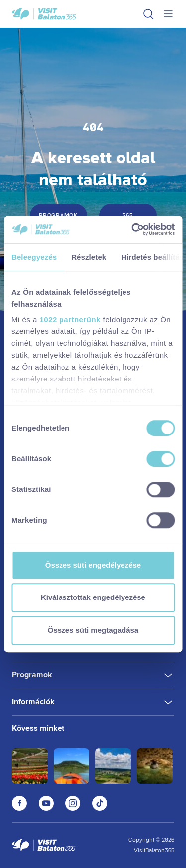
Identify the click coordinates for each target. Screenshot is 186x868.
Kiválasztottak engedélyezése (93, 597)
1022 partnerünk (70, 319)
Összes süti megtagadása (93, 630)
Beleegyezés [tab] (34, 257)
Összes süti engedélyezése (93, 565)
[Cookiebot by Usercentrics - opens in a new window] (132, 229)
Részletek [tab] (89, 257)
